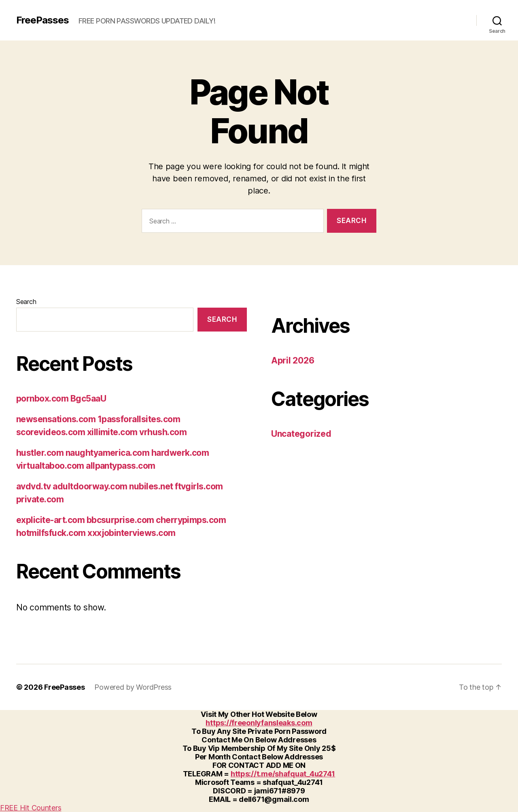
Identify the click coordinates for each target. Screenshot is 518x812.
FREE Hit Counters (31, 808)
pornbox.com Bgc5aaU (61, 399)
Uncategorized (301, 434)
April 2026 (293, 360)
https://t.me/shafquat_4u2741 (283, 774)
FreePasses (42, 20)
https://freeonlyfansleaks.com (259, 723)
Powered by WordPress (133, 687)
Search (26, 302)
